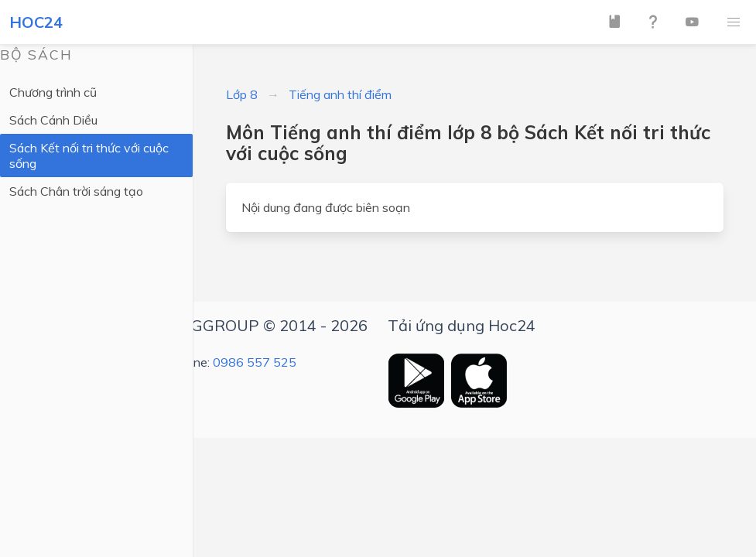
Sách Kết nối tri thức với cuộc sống (89, 155)
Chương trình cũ (53, 92)
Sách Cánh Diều (53, 120)
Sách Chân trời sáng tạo (76, 191)
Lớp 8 (242, 94)
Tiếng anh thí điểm (340, 94)
